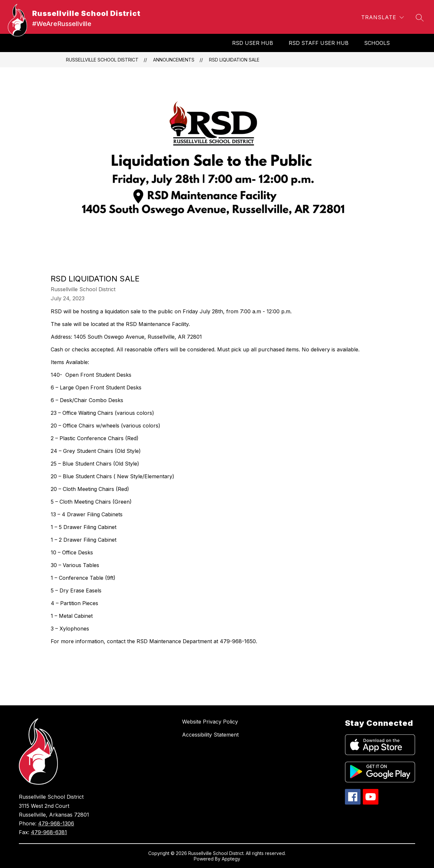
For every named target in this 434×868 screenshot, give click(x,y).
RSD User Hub (253, 43)
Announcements (174, 60)
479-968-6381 (49, 832)
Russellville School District (102, 60)
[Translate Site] (382, 17)
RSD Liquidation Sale (234, 60)
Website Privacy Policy (210, 722)
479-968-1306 (56, 823)
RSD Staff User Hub (319, 43)
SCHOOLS (377, 43)
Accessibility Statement (210, 735)
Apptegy (231, 859)
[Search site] (420, 18)
